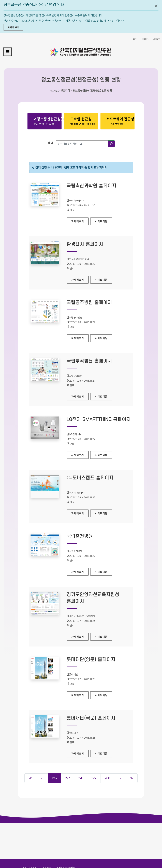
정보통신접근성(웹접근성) (47, 122)
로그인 (136, 39)
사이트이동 (101, 221)
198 (81, 778)
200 (107, 778)
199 (94, 778)
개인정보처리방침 (28, 832)
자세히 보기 (13, 27)
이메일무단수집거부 (66, 832)
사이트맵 (157, 39)
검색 (50, 143)
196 (54, 778)
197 (68, 778)
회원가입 (146, 39)
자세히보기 (80, 220)
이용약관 (47, 832)
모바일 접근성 (82, 121)
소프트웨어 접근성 (120, 121)
